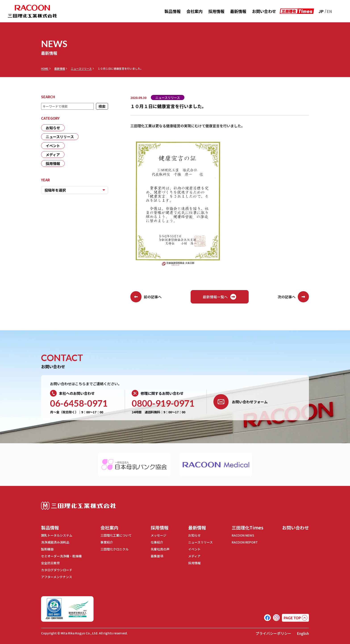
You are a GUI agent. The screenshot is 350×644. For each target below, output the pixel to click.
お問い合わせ (264, 11)
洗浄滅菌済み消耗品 (55, 542)
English (303, 633)
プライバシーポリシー (273, 633)
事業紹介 (107, 542)
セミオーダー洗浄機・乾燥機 (61, 556)
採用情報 (216, 11)
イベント (53, 146)
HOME (45, 69)
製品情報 (173, 11)
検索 (102, 106)
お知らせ (53, 128)
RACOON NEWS (243, 535)
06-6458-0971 (79, 403)
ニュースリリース (81, 69)
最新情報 (238, 11)
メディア (53, 155)
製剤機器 (47, 549)
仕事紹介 (157, 542)
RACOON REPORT (245, 542)
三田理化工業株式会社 (78, 506)
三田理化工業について (116, 535)
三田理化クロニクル (115, 549)
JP (321, 11)
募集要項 (157, 556)
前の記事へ (146, 297)
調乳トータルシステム (57, 535)
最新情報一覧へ (220, 297)
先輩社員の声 (160, 549)
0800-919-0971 (163, 403)
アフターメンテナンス (57, 577)
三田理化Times (248, 528)
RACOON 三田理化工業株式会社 (32, 11)
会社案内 (194, 11)
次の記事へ (293, 297)
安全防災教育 (50, 563)
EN (329, 11)
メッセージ (158, 535)
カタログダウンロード (57, 570)
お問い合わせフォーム (241, 402)
